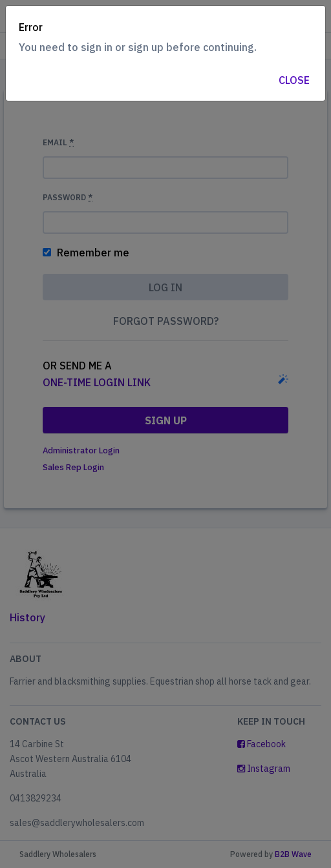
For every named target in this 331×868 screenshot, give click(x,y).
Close (294, 80)
